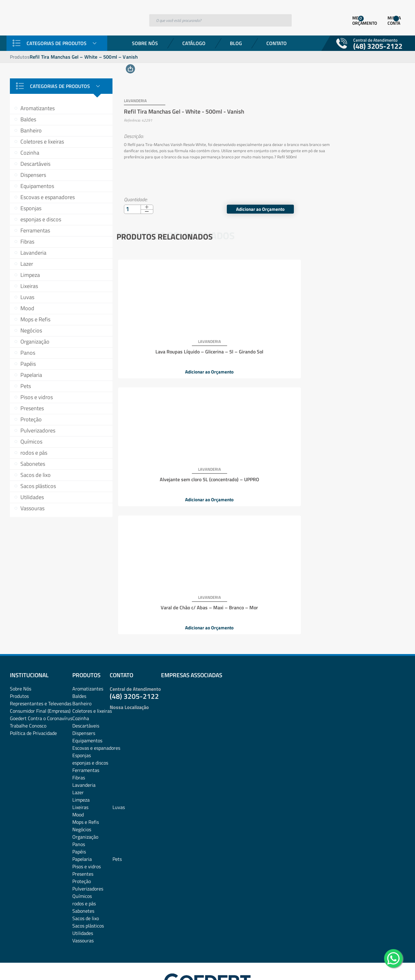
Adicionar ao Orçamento (361, 202)
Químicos (31, 442)
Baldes (28, 119)
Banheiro (31, 130)
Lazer (27, 264)
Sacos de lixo (36, 475)
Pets (26, 386)
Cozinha (30, 153)
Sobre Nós (145, 43)
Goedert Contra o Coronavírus (41, 676)
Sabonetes (33, 464)
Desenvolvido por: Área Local (377, 967)
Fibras (27, 242)
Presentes (32, 408)
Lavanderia (33, 253)
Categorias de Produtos (57, 43)
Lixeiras (29, 286)
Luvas (27, 297)
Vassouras (32, 508)
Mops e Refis (35, 319)
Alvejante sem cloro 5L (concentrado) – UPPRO (259, 344)
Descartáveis (35, 164)
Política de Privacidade (33, 691)
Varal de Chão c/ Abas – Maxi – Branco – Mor (355, 344)
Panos (28, 353)
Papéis (28, 364)
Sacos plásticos (38, 486)
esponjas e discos (41, 219)
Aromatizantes (38, 108)
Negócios (31, 330)
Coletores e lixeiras (42, 142)
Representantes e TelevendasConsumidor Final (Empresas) (41, 665)
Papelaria (31, 375)
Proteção (31, 419)
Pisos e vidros (37, 397)
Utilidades (32, 497)
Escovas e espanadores (48, 197)
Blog (236, 43)
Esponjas (31, 208)
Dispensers (33, 175)
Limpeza (30, 275)
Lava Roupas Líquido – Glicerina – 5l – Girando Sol (164, 344)
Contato (277, 43)
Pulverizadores (38, 430)
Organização (35, 342)
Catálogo (194, 43)
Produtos (20, 57)
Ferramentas (35, 230)
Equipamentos (37, 186)
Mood (27, 308)
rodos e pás (34, 453)
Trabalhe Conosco (28, 683)
